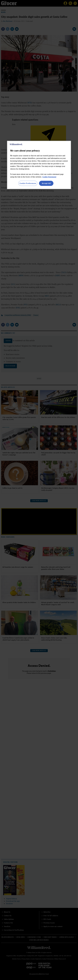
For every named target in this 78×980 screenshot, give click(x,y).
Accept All (46, 183)
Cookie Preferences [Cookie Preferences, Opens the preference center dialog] (28, 183)
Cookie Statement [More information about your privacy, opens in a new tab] (49, 177)
